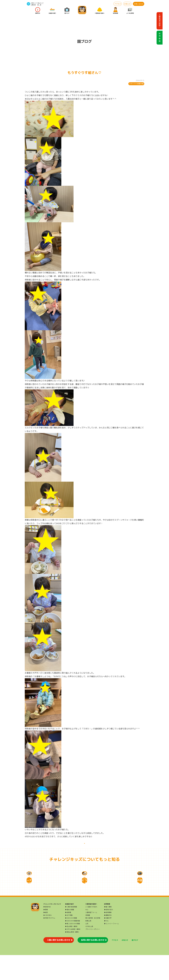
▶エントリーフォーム (111, 949)
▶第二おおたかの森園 (72, 949)
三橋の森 (33, 5)
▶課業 (46, 935)
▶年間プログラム (49, 943)
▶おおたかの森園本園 (72, 946)
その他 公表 (89, 951)
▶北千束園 (69, 940)
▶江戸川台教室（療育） (73, 954)
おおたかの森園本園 (136, 84)
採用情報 (115, 11)
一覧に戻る (84, 846)
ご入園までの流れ (91, 932)
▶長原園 (68, 937)
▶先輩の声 (108, 943)
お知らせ (127, 4)
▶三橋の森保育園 (71, 932)
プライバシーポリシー (93, 954)
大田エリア (34, 3)
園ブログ (67, 11)
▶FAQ (106, 946)
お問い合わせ (139, 4)
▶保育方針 (47, 932)
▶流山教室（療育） (72, 951)
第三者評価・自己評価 (93, 943)
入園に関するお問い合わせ (59, 965)
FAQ (87, 935)
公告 (87, 949)
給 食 (39, 5)
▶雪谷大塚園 (70, 935)
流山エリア (40, 3)
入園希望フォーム (91, 937)
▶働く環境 (108, 932)
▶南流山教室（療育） (72, 957)
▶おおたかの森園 (71, 943)
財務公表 (88, 946)
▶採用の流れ (109, 935)
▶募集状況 (108, 940)
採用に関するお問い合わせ (93, 965)
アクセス (118, 4)
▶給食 (46, 937)
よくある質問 (130, 11)
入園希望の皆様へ (100, 11)
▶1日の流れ (47, 940)
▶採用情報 (108, 937)
